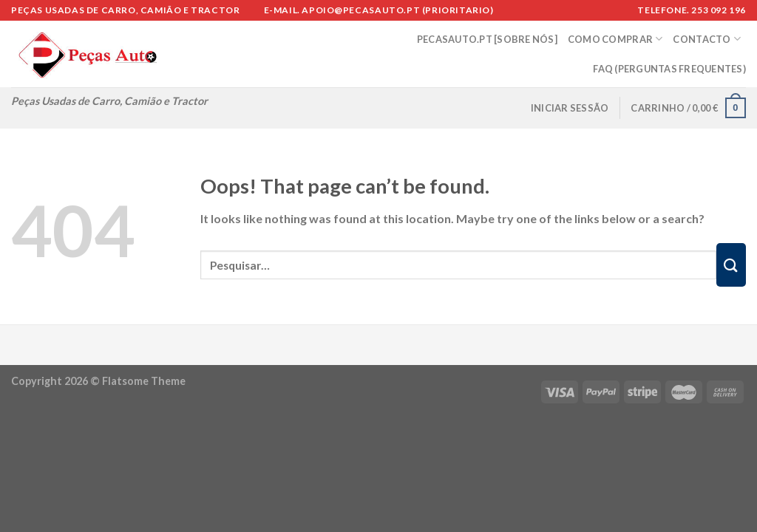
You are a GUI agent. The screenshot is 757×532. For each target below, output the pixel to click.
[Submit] (731, 265)
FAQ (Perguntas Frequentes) (669, 69)
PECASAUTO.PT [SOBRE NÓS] (487, 39)
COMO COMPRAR (615, 39)
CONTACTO (707, 39)
